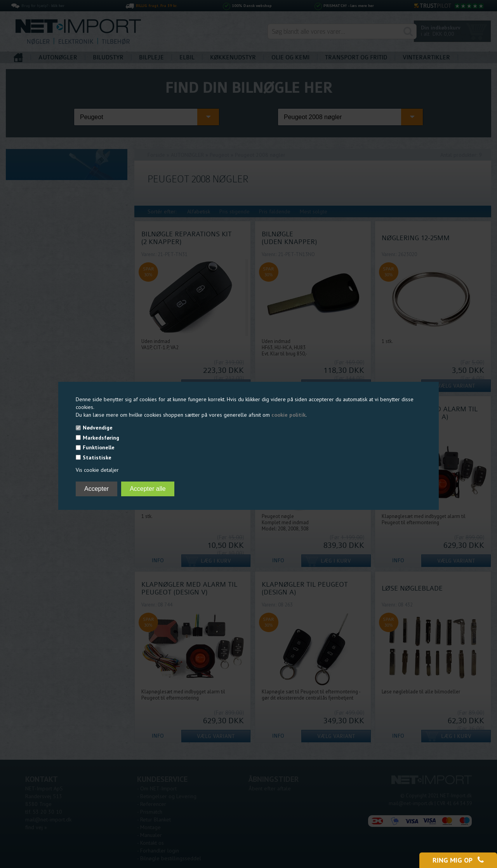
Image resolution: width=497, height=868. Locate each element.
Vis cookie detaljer (97, 470)
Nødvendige (98, 428)
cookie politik (288, 415)
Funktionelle (99, 447)
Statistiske (97, 457)
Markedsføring (101, 438)
